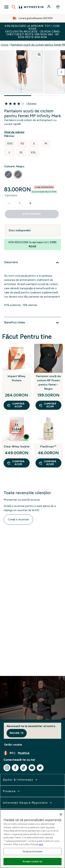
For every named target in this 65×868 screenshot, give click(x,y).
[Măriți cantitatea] (30, 203)
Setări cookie (13, 745)
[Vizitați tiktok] (24, 768)
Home (5, 45)
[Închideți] (61, 814)
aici (41, 844)
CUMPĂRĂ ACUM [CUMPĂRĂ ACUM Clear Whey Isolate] (16, 463)
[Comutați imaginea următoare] (61, 72)
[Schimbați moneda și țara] (32, 753)
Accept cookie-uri (32, 861)
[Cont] (49, 7)
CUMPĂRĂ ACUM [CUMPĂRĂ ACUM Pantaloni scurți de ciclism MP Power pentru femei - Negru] (47, 405)
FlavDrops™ (48, 446)
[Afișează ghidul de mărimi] (15, 132)
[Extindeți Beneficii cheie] (32, 323)
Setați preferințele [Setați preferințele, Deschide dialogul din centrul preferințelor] (32, 852)
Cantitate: (11, 195)
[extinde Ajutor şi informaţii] (21, 780)
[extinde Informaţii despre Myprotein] (28, 803)
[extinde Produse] (12, 791)
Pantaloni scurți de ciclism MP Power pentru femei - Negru (48, 382)
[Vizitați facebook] (15, 768)
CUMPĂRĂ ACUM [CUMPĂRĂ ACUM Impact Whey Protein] (16, 405)
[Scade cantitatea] (9, 203)
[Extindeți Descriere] (32, 263)
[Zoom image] (39, 54)
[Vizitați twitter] (40, 768)
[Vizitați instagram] (7, 768)
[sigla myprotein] (31, 7)
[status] (20, 203)
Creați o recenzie (18, 519)
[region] (32, 839)
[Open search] (14, 7)
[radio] (10, 144)
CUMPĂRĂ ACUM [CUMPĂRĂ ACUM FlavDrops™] (47, 463)
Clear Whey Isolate (17, 446)
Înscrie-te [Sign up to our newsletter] (17, 733)
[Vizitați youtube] (32, 768)
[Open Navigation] (6, 7)
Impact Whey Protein (17, 378)
